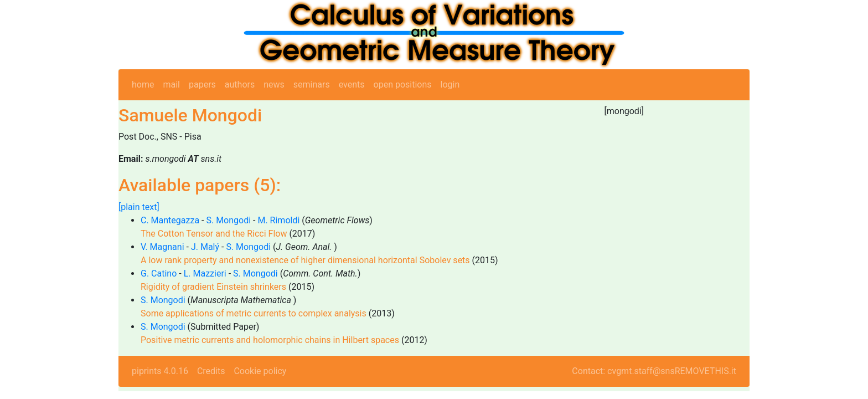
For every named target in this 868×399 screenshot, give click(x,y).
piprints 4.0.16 (160, 371)
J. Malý (205, 247)
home (143, 85)
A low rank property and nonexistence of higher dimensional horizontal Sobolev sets (305, 260)
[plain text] (139, 207)
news (274, 85)
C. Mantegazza (170, 220)
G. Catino (159, 273)
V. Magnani (162, 247)
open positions (403, 85)
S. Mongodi (228, 220)
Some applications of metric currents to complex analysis (254, 313)
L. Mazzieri (205, 273)
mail (171, 85)
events (352, 85)
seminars (312, 85)
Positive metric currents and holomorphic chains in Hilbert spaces (270, 340)
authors (240, 85)
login (450, 85)
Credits (211, 371)
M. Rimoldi (278, 220)
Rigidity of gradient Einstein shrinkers (213, 287)
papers (202, 85)
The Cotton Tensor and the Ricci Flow (214, 234)
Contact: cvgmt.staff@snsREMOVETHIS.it (654, 371)
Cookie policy (260, 371)
